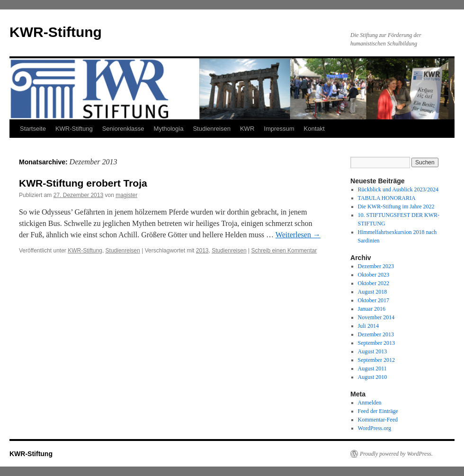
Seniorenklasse (123, 129)
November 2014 (376, 317)
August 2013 (373, 351)
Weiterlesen (298, 235)
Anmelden (370, 403)
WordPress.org (375, 428)
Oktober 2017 (374, 300)
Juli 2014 (368, 326)
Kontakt (314, 129)
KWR (247, 129)
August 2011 (372, 368)
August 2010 (373, 377)
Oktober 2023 (374, 275)
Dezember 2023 (376, 266)
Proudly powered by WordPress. (396, 454)
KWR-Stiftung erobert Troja (83, 183)
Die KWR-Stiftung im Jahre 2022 (396, 207)
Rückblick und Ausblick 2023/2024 (398, 189)
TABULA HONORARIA (387, 198)
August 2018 (373, 292)
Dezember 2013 (376, 334)
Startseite (33, 129)
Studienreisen (212, 129)
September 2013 (376, 343)
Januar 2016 (372, 309)
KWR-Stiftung (56, 32)
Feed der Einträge (378, 411)
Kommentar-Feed (378, 420)
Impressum (279, 129)
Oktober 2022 (374, 283)
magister (126, 195)
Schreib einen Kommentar (284, 251)
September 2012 (376, 360)
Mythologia (169, 129)
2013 (202, 251)
